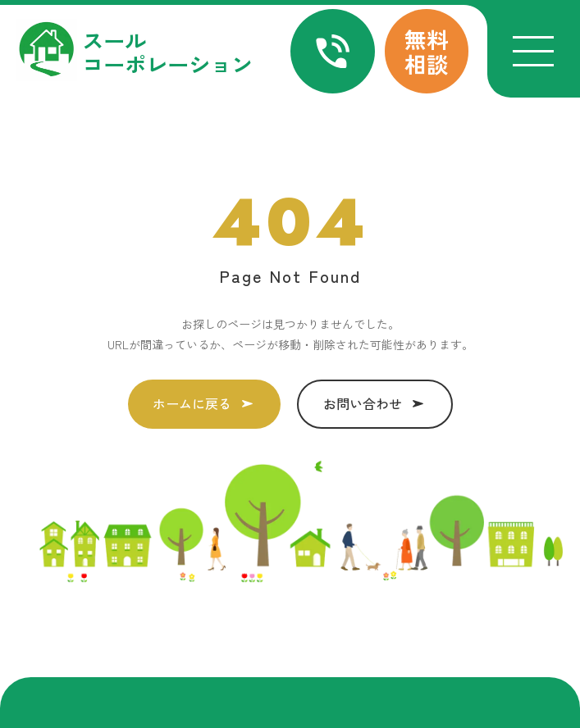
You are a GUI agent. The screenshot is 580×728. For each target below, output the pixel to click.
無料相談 (427, 51)
